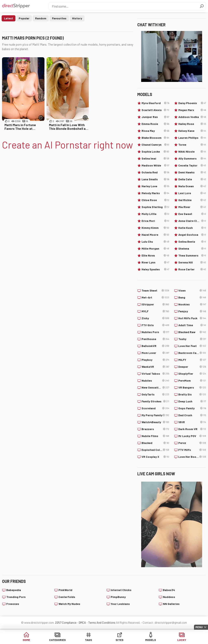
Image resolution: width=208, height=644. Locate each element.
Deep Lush (192, 401)
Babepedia (14, 590)
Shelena (192, 249)
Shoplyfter (192, 374)
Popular (24, 18)
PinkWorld (65, 590)
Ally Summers (192, 159)
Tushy (192, 339)
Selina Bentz (192, 242)
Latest (9, 18)
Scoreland (155, 408)
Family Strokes (155, 401)
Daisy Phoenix (192, 103)
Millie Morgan (155, 249)
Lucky (182, 640)
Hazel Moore (155, 235)
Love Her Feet (192, 346)
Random (41, 18)
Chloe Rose (155, 200)
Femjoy (192, 311)
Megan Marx (192, 110)
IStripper (155, 304)
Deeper (192, 367)
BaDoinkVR (155, 346)
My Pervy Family (155, 415)
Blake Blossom (155, 138)
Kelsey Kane (192, 131)
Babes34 (169, 590)
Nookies (192, 304)
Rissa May (155, 131)
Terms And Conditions (102, 623)
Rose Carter (192, 269)
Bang (192, 297)
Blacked (155, 443)
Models (151, 640)
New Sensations (155, 388)
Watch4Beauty (155, 422)
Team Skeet (155, 291)
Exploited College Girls (155, 450)
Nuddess (169, 597)
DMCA (82, 623)
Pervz (192, 443)
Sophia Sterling (155, 207)
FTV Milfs (192, 450)
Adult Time (192, 325)
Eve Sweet (192, 214)
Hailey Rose (192, 124)
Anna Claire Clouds (192, 221)
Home (26, 640)
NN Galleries (171, 604)
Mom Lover (155, 353)
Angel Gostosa (192, 235)
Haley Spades (155, 269)
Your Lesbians (120, 604)
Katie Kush (192, 228)
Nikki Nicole (192, 152)
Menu (199, 627)
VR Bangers (192, 388)
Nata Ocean (192, 186)
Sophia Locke (155, 152)
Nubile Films (155, 436)
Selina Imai (155, 159)
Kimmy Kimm (155, 228)
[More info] (41, 118)
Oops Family (192, 408)
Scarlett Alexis (155, 110)
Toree (192, 145)
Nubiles (155, 381)
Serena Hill (192, 262)
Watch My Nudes (69, 604)
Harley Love (155, 186)
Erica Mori (155, 221)
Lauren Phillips (192, 138)
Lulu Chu (155, 242)
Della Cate (192, 179)
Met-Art (155, 297)
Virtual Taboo (155, 374)
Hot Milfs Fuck (192, 318)
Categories (57, 640)
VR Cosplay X (155, 457)
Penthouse (155, 339)
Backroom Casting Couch (192, 353)
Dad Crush (192, 415)
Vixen (192, 291)
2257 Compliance (66, 623)
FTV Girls (155, 325)
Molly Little (155, 214)
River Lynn (155, 262)
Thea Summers (192, 255)
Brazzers (155, 429)
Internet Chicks (121, 590)
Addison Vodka (192, 117)
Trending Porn (16, 597)
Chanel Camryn (155, 145)
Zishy (155, 318)
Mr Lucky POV (192, 436)
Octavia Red (155, 172)
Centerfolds (67, 597)
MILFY (192, 360)
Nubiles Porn (155, 332)
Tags (88, 640)
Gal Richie (192, 200)
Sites (120, 640)
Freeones (13, 604)
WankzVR (155, 367)
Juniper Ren (155, 117)
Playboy (155, 360)
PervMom (192, 381)
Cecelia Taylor (192, 165)
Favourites (59, 18)
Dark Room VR (192, 429)
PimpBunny (118, 597)
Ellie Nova (155, 255)
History (77, 18)
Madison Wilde (155, 165)
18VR (192, 422)
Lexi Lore (192, 193)
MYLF (155, 311)
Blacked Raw (192, 332)
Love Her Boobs (192, 457)
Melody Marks (155, 193)
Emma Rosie (155, 124)
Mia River (192, 207)
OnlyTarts (155, 394)
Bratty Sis (192, 394)
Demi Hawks (192, 172)
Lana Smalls (155, 179)
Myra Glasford (155, 103)
